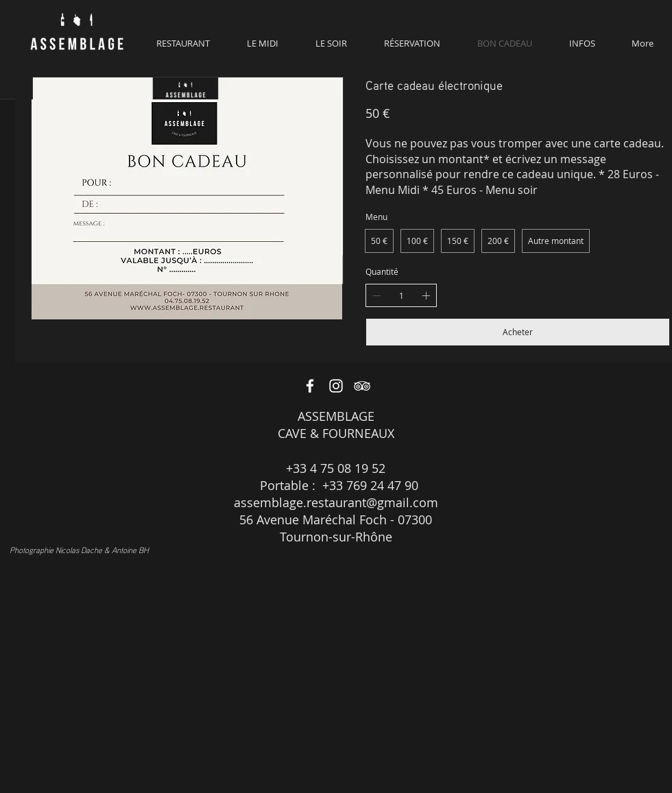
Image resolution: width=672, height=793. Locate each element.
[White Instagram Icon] (336, 386)
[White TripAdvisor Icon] (362, 386)
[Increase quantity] (426, 295)
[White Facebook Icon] (310, 386)
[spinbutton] (401, 296)
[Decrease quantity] (376, 295)
